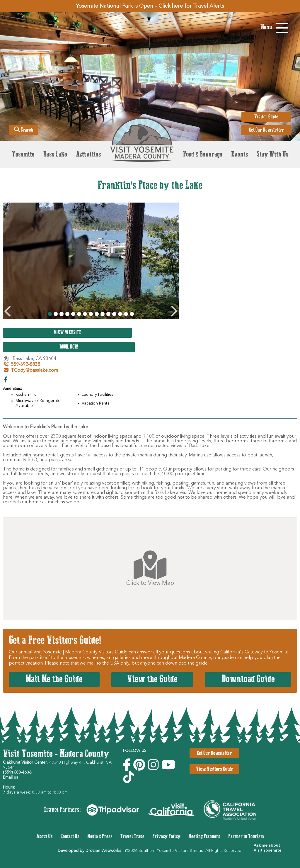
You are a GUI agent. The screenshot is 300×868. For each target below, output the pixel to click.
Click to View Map (150, 568)
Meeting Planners (204, 837)
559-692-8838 (22, 365)
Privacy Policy (166, 837)
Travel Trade (132, 837)
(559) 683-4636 (17, 772)
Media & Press (100, 837)
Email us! (11, 777)
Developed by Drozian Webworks (90, 851)
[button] (267, 848)
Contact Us (70, 837)
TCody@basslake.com (31, 371)
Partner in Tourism (246, 837)
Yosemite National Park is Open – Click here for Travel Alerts (150, 6)
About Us (45, 837)
